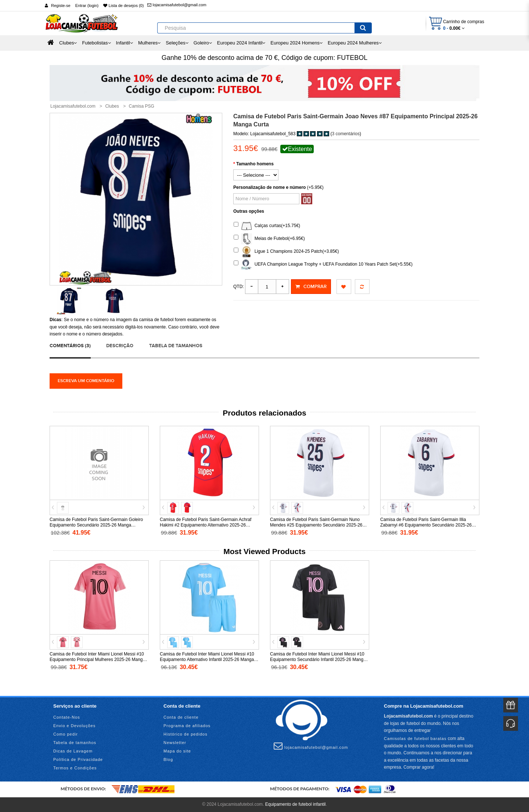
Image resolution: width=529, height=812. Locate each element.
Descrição (120, 346)
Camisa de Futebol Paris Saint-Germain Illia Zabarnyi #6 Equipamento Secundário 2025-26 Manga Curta (426, 525)
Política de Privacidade (78, 759)
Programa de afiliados (187, 726)
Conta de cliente (181, 717)
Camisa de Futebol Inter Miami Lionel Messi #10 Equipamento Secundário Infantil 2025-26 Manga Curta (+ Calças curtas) (318, 660)
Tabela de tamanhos (176, 346)
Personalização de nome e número (269, 187)
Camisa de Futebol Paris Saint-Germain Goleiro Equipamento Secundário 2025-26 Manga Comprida (96, 525)
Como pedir (66, 734)
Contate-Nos (67, 717)
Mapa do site (177, 751)
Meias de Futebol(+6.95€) (269, 239)
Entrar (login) (87, 6)
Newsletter (175, 743)
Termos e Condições (75, 768)
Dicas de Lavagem (73, 751)
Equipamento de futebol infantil (296, 804)
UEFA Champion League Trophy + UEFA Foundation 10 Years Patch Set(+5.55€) (323, 265)
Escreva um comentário (86, 381)
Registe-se (61, 6)
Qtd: (239, 287)
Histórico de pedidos (186, 734)
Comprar (311, 287)
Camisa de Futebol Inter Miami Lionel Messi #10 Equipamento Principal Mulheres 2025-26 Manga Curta (97, 660)
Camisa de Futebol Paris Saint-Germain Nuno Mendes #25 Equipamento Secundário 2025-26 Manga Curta (316, 525)
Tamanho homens (255, 164)
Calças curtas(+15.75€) (267, 226)
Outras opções (249, 211)
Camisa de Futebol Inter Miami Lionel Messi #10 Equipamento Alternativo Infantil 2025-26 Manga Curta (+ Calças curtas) (207, 660)
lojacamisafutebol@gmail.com (177, 5)
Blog (168, 759)
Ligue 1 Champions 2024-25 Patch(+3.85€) (286, 252)
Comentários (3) (70, 346)
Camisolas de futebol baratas (415, 739)
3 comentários (346, 134)
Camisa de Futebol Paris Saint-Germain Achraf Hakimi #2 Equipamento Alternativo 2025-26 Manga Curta (206, 525)
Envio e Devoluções (74, 726)
